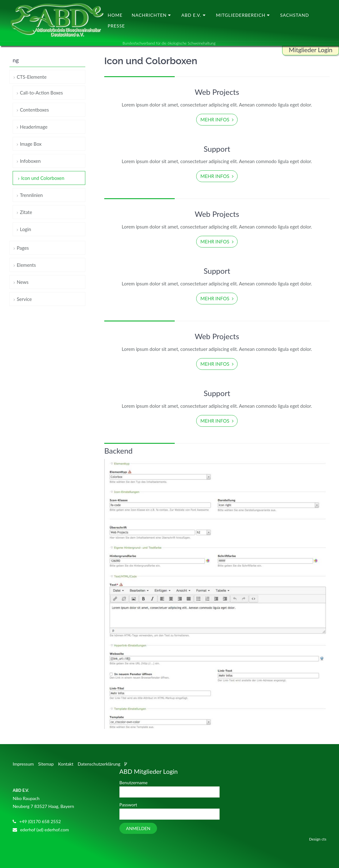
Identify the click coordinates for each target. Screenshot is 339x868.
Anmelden (138, 829)
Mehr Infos (215, 119)
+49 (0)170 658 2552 (40, 822)
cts (324, 839)
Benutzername (133, 782)
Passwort (128, 805)
